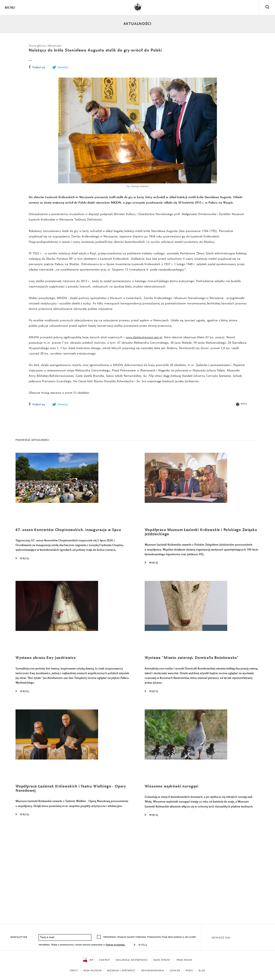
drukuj (241, 441)
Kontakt (102, 960)
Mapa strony (164, 960)
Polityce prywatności (132, 945)
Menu (10, 8)
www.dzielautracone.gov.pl (152, 365)
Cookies (178, 971)
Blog (206, 971)
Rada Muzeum (90, 971)
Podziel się (37, 68)
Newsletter (19, 937)
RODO (193, 971)
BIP (85, 960)
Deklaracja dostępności (131, 960)
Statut (70, 971)
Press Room (187, 960)
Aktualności (138, 24)
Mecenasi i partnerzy (122, 971)
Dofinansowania (155, 971)
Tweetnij (60, 68)
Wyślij (160, 945)
